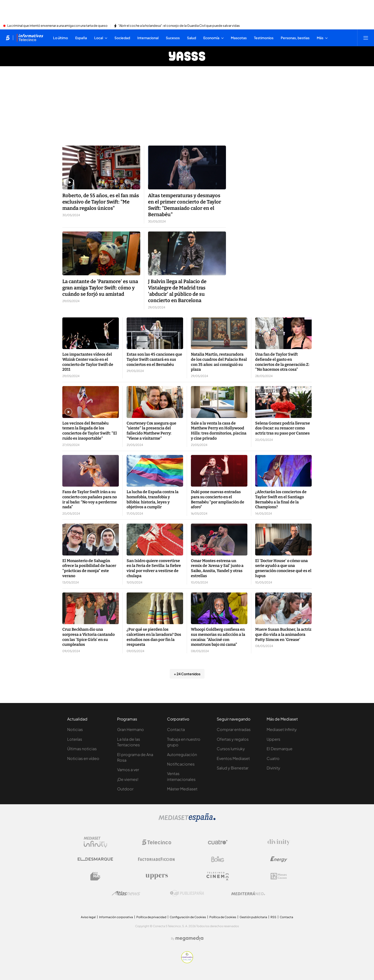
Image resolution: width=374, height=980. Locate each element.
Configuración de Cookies (188, 917)
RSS (273, 917)
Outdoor (125, 789)
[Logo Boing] (218, 859)
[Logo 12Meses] (279, 876)
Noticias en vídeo (83, 758)
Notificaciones (181, 764)
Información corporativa (116, 917)
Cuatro (273, 758)
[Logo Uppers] (157, 876)
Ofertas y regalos (233, 739)
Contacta (176, 729)
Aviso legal (88, 917)
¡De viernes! (128, 779)
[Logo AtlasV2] (126, 893)
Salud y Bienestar (233, 768)
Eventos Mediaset (233, 758)
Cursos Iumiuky (231, 749)
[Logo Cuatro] (218, 842)
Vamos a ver (128, 770)
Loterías (75, 739)
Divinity (273, 768)
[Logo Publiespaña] (187, 893)
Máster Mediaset (182, 789)
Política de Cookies (223, 917)
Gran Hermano (131, 729)
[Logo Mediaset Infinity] (95, 842)
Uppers (273, 739)
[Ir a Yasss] (187, 56)
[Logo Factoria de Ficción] (157, 859)
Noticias (75, 729)
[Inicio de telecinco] (8, 38)
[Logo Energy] (279, 859)
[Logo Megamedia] (189, 938)
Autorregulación (182, 754)
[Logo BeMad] (95, 876)
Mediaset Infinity (282, 729)
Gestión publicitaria (253, 917)
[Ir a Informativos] (30, 38)
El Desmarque (280, 749)
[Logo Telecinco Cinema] (218, 876)
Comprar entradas (234, 729)
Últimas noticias (82, 749)
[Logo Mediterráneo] (248, 893)
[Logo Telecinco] (157, 842)
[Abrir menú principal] (366, 38)
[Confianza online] (187, 962)
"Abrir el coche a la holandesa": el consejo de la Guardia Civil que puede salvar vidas (179, 26)
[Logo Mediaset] (187, 820)
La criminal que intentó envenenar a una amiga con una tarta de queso (57, 26)
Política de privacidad (151, 917)
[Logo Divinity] (279, 842)
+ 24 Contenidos (187, 674)
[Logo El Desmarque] (95, 859)
